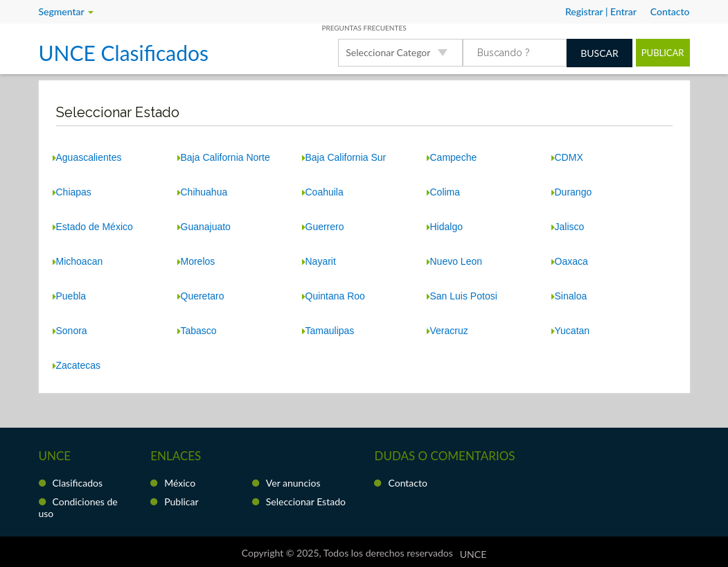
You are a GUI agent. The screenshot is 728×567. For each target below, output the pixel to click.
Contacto (407, 483)
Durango (572, 192)
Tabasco (197, 331)
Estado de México (93, 227)
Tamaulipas (328, 331)
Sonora (70, 331)
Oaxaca (570, 261)
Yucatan (571, 331)
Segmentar (66, 11)
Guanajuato (204, 227)
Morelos (196, 261)
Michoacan (78, 261)
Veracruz (447, 331)
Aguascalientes (87, 157)
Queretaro (201, 296)
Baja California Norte (224, 157)
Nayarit (319, 261)
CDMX (567, 157)
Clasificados (78, 483)
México (180, 483)
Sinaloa (569, 296)
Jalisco (568, 227)
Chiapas (72, 192)
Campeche (452, 157)
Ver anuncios (293, 483)
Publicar (663, 53)
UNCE (473, 554)
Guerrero (323, 227)
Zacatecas (77, 365)
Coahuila (323, 192)
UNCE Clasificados (124, 53)
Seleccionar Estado (306, 501)
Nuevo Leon (455, 261)
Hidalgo (445, 227)
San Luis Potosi (462, 296)
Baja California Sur (344, 157)
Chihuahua (203, 192)
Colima (444, 192)
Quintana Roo (334, 296)
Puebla (70, 296)
